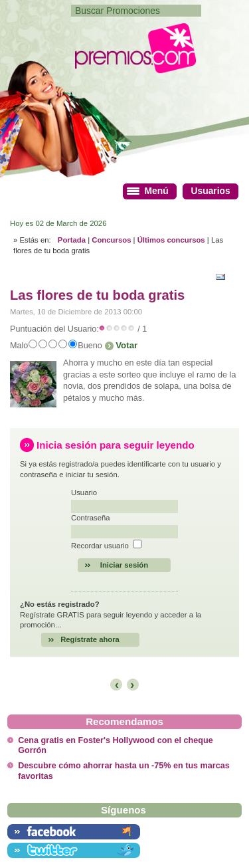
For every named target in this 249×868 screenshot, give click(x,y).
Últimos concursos (171, 240)
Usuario (84, 492)
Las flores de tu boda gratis (97, 295)
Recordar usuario (100, 546)
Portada (72, 240)
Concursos (111, 240)
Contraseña (91, 518)
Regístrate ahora (90, 639)
